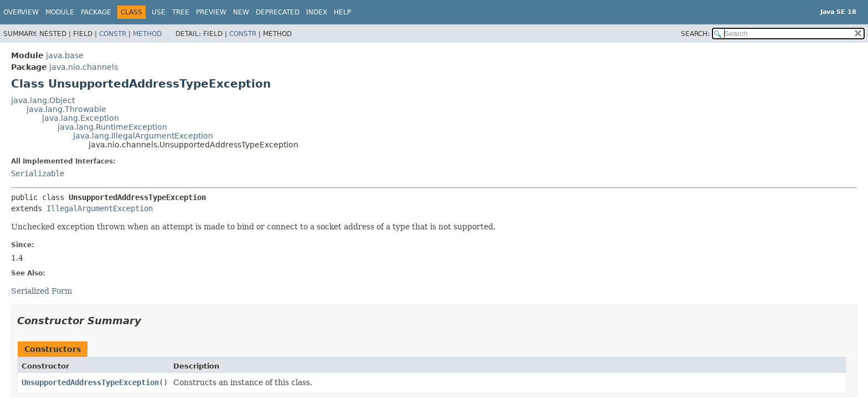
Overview (21, 12)
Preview (211, 12)
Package (96, 12)
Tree (181, 12)
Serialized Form (42, 291)
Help (342, 12)
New (241, 12)
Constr (113, 34)
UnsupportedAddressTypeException (90, 382)
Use (159, 12)
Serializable (38, 173)
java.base (65, 55)
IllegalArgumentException (100, 208)
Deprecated (278, 12)
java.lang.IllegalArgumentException (143, 136)
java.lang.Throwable (66, 109)
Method (147, 34)
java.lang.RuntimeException (112, 127)
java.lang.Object (43, 100)
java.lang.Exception (81, 118)
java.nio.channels (84, 67)
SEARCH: (695, 34)
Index (317, 12)
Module (60, 12)
